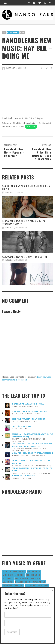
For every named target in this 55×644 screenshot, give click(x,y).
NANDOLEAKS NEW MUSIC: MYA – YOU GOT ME (25, 257)
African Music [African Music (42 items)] (34, 571)
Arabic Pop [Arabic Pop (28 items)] (35, 578)
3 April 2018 (20, 192)
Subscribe (12, 632)
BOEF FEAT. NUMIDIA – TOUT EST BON (29, 419)
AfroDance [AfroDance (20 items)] (20, 575)
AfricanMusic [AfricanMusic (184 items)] (19, 571)
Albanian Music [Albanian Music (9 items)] (33, 575)
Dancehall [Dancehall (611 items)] (19, 585)
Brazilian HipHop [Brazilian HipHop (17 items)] (23, 582)
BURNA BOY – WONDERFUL (24, 476)
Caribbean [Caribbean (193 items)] (8, 585)
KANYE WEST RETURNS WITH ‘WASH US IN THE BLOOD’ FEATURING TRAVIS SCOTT (32, 445)
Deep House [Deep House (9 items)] (31, 585)
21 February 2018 (22, 228)
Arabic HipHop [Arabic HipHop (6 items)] (22, 578)
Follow (31, 127)
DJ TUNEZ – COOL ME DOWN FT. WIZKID (29, 411)
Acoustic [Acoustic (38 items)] (7, 571)
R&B (22, 32)
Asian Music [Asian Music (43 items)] (8, 582)
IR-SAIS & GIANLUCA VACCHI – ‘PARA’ (28, 404)
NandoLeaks (10, 192)
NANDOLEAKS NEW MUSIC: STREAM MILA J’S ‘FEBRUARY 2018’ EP (24, 223)
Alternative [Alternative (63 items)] (8, 578)
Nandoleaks (13, 32)
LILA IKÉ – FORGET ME (21, 426)
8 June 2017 (22, 68)
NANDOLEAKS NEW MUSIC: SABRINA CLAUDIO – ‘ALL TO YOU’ (27, 188)
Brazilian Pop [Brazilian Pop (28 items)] (39, 582)
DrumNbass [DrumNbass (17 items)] (43, 585)
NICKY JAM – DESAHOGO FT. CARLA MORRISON (32, 453)
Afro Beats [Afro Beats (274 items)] (8, 575)
